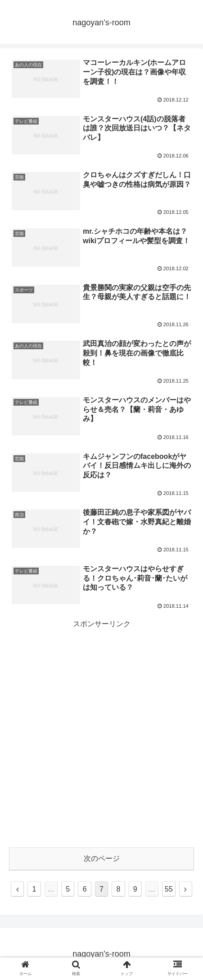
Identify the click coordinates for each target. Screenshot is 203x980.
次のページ (102, 858)
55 (169, 889)
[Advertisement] (101, 733)
